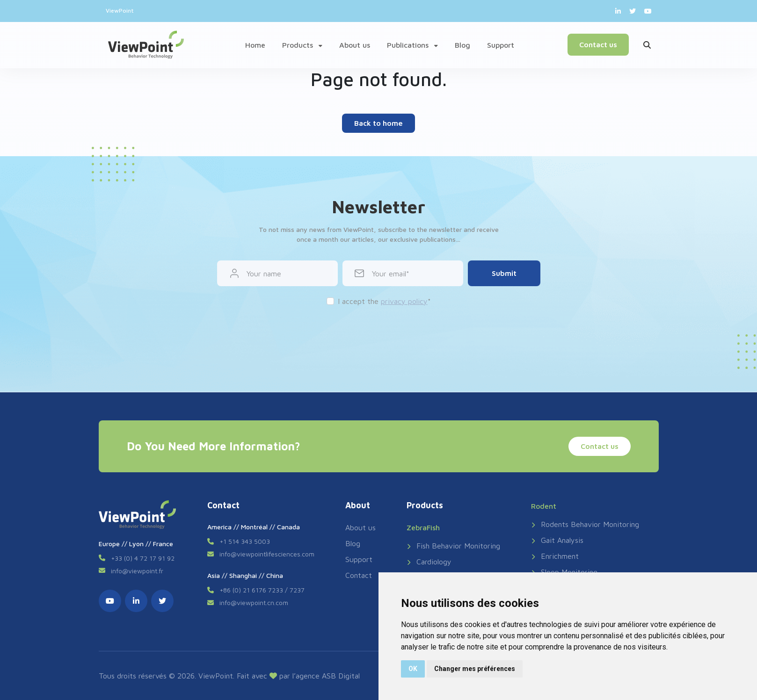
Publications (412, 45)
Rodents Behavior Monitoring (585, 524)
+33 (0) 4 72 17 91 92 (143, 558)
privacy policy (404, 301)
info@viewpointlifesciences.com (267, 554)
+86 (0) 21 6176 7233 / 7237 (262, 590)
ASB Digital (341, 676)
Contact (359, 575)
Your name (264, 274)
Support (501, 45)
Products (302, 45)
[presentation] (378, 334)
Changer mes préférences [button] (475, 669)
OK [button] (413, 669)
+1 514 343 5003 (245, 541)
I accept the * (384, 301)
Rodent (544, 506)
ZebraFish (423, 527)
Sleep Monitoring (564, 572)
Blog (462, 45)
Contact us (598, 44)
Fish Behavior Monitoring (453, 546)
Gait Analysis (557, 540)
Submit (504, 273)
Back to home (378, 123)
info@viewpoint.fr (137, 571)
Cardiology (429, 562)
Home (255, 45)
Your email (389, 274)
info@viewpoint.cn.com (254, 603)
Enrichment (555, 556)
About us (355, 45)
